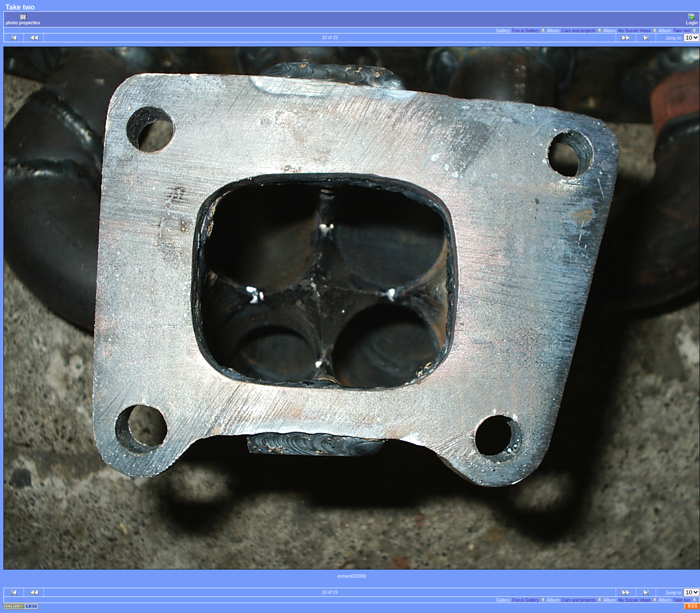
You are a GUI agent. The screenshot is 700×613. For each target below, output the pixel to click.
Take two (685, 31)
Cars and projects (582, 31)
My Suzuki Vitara (638, 31)
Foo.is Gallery (529, 31)
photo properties (23, 19)
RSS (693, 606)
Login (692, 19)
